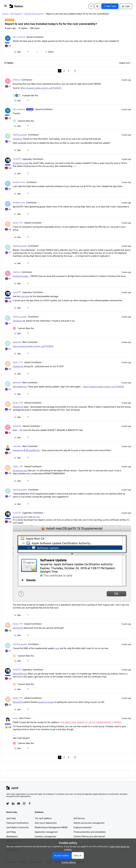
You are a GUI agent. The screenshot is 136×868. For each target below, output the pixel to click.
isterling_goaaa (20, 135)
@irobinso (17, 139)
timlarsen (17, 426)
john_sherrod (19, 37)
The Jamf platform (43, 818)
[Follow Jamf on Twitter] (8, 804)
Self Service (79, 818)
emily (15, 718)
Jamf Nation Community (17, 827)
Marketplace (12, 836)
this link (36, 517)
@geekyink (18, 366)
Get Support (16, 14)
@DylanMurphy (20, 387)
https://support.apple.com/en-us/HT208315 (41, 88)
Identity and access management (89, 823)
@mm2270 (18, 628)
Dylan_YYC (18, 223)
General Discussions (34, 14)
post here (25, 296)
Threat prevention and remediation (90, 832)
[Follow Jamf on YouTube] (19, 803)
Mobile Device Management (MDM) (51, 827)
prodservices (19, 182)
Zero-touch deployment (46, 823)
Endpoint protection (83, 827)
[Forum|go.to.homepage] (16, 6)
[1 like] (23, 121)
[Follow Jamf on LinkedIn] (13, 803)
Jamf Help (11, 818)
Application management (46, 832)
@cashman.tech (20, 471)
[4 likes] (25, 95)
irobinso (17, 80)
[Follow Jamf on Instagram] (24, 803)
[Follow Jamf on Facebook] (30, 803)
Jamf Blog (11, 832)
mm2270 (17, 159)
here (57, 648)
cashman (17, 446)
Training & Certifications (17, 823)
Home (5, 14)
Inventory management (45, 836)
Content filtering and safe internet (89, 836)
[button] (5, 7)
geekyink (17, 342)
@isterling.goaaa (21, 163)
